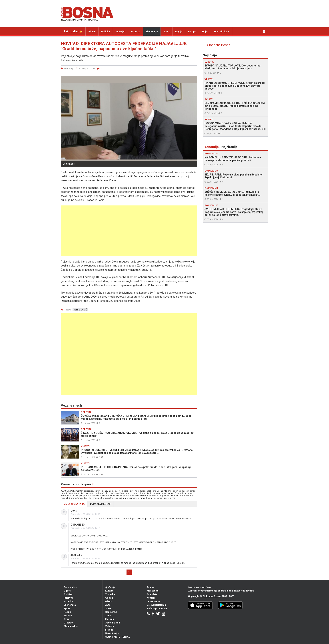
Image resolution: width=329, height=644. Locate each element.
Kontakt (151, 598)
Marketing (153, 591)
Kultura (109, 591)
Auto (108, 605)
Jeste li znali (113, 623)
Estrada (110, 619)
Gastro (109, 598)
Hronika (136, 32)
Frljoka (109, 630)
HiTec (109, 601)
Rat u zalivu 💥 (73, 31)
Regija (179, 32)
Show (108, 608)
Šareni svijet (112, 633)
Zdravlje (110, 594)
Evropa (192, 32)
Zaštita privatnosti (157, 608)
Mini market (71, 626)
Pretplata (152, 594)
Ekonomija (152, 32)
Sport (166, 32)
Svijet (205, 32)
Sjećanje (110, 587)
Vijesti (92, 32)
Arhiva (151, 587)
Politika (106, 32)
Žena (108, 616)
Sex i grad (111, 612)
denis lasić (80, 310)
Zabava (110, 626)
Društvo (68, 623)
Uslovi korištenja (156, 605)
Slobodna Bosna (219, 45)
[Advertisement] (129, 231)
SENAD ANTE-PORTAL (118, 637)
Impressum (153, 601)
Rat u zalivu (70, 587)
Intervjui (120, 32)
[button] (194, 79)
